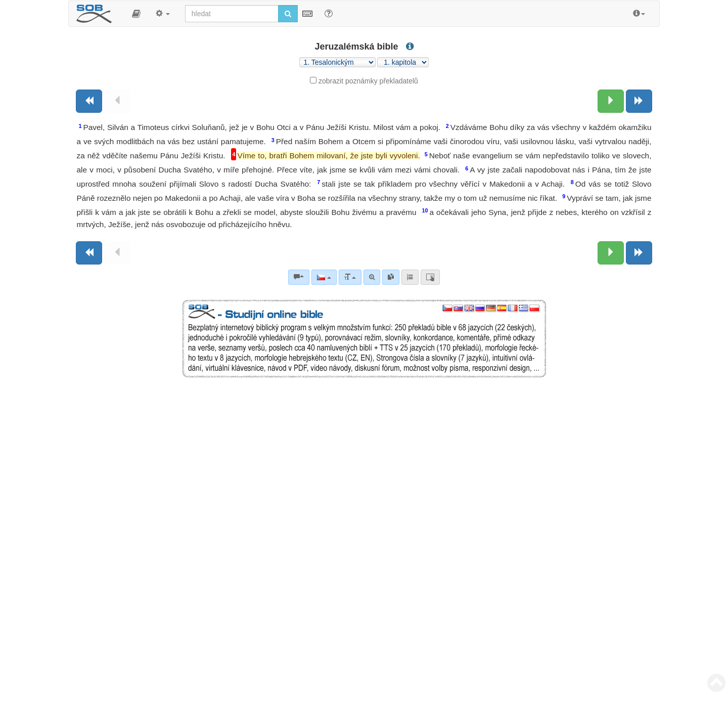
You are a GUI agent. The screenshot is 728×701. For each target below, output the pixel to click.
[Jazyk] (324, 277)
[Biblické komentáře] (299, 277)
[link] (391, 277)
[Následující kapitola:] (611, 101)
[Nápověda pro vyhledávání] (329, 13)
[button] (136, 14)
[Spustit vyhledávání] (288, 14)
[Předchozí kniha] (89, 101)
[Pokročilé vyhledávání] (372, 277)
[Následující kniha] (639, 101)
